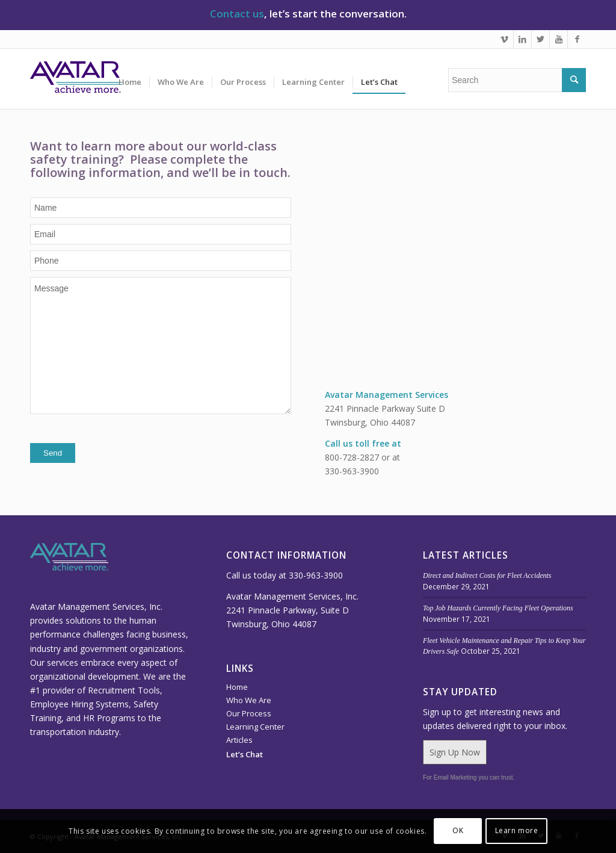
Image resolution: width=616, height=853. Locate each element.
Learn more (517, 830)
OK (458, 830)
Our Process (249, 713)
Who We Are (249, 700)
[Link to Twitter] (541, 39)
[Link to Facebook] (577, 39)
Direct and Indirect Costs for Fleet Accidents (487, 575)
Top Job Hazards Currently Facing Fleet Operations (498, 608)
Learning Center (255, 727)
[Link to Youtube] (559, 39)
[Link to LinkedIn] (522, 39)
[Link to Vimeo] (504, 39)
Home (237, 687)
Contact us (237, 14)
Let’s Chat (245, 754)
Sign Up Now (455, 752)
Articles (239, 740)
